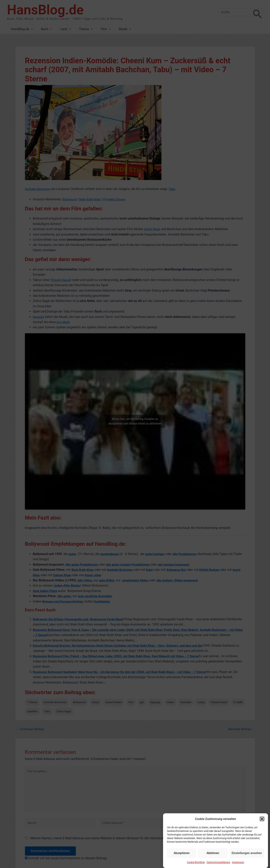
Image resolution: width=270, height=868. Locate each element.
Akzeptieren (182, 859)
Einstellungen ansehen (247, 859)
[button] (262, 825)
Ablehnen (213, 859)
